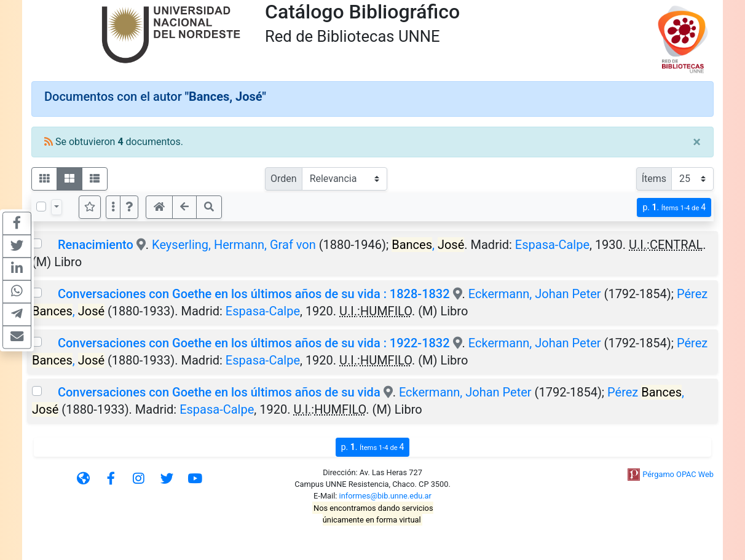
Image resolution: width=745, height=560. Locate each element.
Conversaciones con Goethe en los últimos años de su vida (219, 392)
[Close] (697, 142)
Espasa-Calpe (552, 245)
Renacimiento (96, 245)
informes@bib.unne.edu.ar (385, 496)
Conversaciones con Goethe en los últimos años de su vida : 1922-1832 (254, 343)
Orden (284, 179)
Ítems (654, 179)
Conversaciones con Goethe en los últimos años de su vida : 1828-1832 (254, 294)
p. (674, 207)
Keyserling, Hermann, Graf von (234, 245)
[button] (129, 207)
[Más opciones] (113, 207)
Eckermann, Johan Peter (535, 294)
